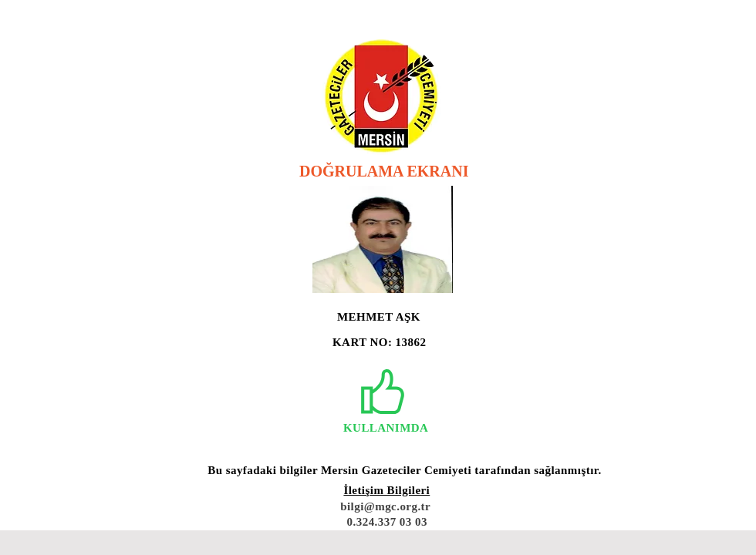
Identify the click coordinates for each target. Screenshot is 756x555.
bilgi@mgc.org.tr (385, 506)
